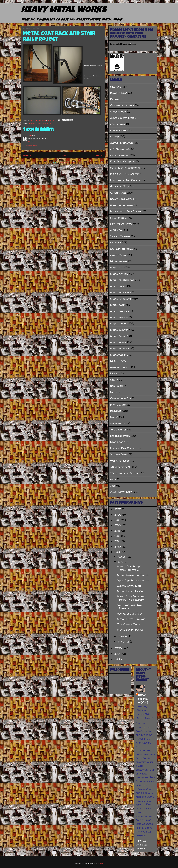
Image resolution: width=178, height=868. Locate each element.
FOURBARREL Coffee (124, 174)
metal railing (47, 123)
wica (113, 479)
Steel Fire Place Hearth (133, 580)
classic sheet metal (123, 118)
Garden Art (118, 193)
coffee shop (118, 124)
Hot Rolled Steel (121, 224)
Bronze (115, 99)
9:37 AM (31, 141)
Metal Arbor (119, 261)
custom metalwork (122, 143)
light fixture (118, 255)
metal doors (118, 286)
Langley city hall (122, 249)
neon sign (116, 386)
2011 (117, 541)
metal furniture (121, 299)
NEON (114, 380)
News (114, 392)
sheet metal (118, 423)
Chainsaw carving (122, 105)
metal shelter (119, 330)
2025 (118, 509)
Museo (114, 373)
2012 (118, 536)
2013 (118, 531)
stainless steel (120, 436)
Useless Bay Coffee (123, 448)
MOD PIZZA (118, 361)
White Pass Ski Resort (125, 473)
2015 (118, 525)
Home (63, 155)
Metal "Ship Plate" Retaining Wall (129, 568)
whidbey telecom (121, 467)
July (121, 562)
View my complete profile (142, 845)
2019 (118, 520)
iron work (117, 230)
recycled (116, 411)
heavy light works (122, 199)
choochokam (118, 112)
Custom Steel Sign (129, 586)
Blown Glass (119, 93)
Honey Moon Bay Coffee (126, 211)
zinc (113, 486)
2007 (118, 654)
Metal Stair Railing (130, 630)
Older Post (99, 155)
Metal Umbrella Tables (133, 575)
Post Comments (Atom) (67, 163)
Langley (116, 242)
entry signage (119, 155)
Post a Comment (31, 145)
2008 (119, 648)
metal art (117, 267)
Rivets (114, 417)
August (123, 557)
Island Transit (120, 236)
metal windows (120, 348)
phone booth (118, 405)
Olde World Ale (121, 398)
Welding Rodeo (120, 461)
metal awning (119, 274)
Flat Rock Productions (125, 168)
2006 (119, 659)
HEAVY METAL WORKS (64, 10)
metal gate (117, 305)
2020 (118, 515)
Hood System (118, 218)
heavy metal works (123, 205)
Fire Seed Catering (123, 161)
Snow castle (118, 430)
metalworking (119, 355)
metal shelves (119, 336)
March (123, 636)
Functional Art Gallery (35, 123)
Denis (30, 136)
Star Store (118, 442)
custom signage (120, 149)
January (124, 642)
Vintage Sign (118, 454)
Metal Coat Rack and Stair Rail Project (131, 598)
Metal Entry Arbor (130, 591)
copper (115, 136)
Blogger (100, 864)
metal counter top (122, 280)
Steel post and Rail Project (130, 607)
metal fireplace (121, 292)
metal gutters (119, 311)
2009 (118, 552)
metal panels (119, 317)
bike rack (116, 87)
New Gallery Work (130, 614)
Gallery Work (120, 186)
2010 (118, 547)
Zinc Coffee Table (129, 624)
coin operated (119, 130)
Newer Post (27, 155)
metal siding (118, 342)
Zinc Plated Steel (122, 492)
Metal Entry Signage (131, 619)
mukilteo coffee (120, 367)
